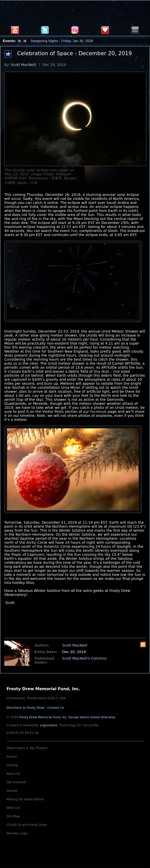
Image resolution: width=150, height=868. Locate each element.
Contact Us (56, 708)
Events (12, 757)
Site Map (13, 816)
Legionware (49, 725)
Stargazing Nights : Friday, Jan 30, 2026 (62, 41)
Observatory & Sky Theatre (27, 748)
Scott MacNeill (23, 65)
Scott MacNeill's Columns (84, 658)
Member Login (17, 833)
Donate (12, 791)
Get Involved (16, 782)
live (74, 231)
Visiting (12, 765)
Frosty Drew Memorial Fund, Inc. (67, 717)
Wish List (13, 808)
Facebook (98, 412)
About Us (13, 774)
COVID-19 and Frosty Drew (27, 825)
